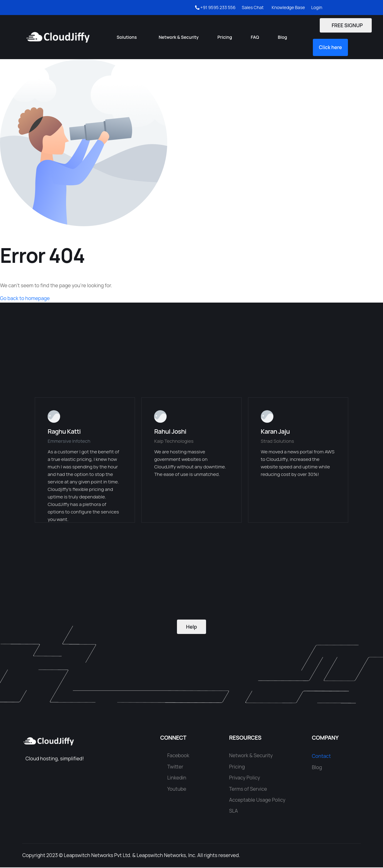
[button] (331, 48)
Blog (282, 37)
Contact (321, 757)
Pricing (225, 37)
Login (317, 7)
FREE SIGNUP (346, 25)
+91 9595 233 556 (215, 7)
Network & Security (179, 37)
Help (191, 627)
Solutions (127, 37)
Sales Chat (253, 7)
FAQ (255, 37)
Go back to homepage (25, 299)
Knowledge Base (287, 7)
